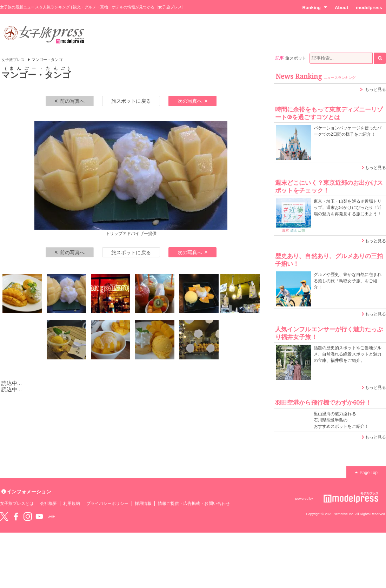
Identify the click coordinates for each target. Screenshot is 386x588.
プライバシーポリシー (108, 503)
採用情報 (143, 503)
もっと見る (375, 89)
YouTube (39, 516)
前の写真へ (70, 101)
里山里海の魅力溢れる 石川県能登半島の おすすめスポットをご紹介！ (341, 420)
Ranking (315, 7)
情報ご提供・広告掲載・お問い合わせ (194, 503)
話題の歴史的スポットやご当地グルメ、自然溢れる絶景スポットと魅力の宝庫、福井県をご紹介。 (348, 354)
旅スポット (296, 58)
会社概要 (48, 503)
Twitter (4, 516)
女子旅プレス (13, 60)
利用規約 (72, 503)
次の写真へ (193, 101)
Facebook (16, 516)
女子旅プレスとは (17, 503)
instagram (28, 516)
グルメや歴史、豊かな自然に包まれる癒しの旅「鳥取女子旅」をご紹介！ (348, 281)
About (341, 8)
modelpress (369, 8)
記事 (280, 58)
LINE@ (51, 516)
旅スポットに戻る (131, 101)
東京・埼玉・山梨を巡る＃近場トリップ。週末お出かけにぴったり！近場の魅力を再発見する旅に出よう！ (348, 208)
